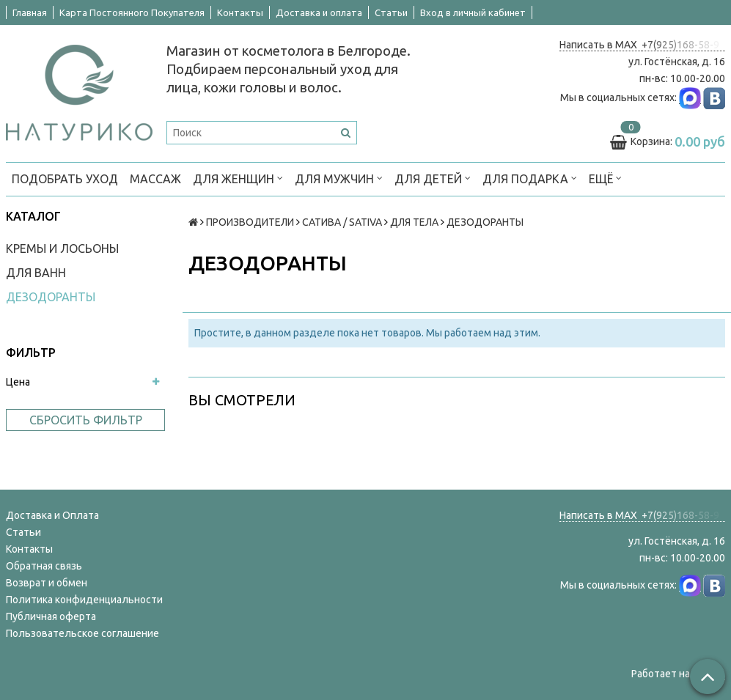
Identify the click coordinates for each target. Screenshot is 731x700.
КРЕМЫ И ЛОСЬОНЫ (62, 248)
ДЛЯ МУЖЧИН (339, 178)
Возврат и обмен (47, 583)
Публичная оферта (51, 616)
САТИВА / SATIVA (342, 222)
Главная (30, 12)
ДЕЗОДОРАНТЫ (51, 297)
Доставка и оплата (319, 12)
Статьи (391, 12)
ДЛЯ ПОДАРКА (530, 178)
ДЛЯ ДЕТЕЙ (433, 178)
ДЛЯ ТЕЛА (414, 222)
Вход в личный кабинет (473, 12)
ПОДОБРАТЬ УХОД (65, 179)
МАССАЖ (155, 179)
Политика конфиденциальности (84, 600)
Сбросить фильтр (86, 420)
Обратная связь (44, 566)
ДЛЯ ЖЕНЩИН (238, 178)
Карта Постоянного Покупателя (132, 12)
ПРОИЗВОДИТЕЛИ (250, 222)
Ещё (605, 178)
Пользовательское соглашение (82, 633)
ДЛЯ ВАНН (36, 273)
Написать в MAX (600, 45)
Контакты (240, 12)
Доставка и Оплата (52, 515)
